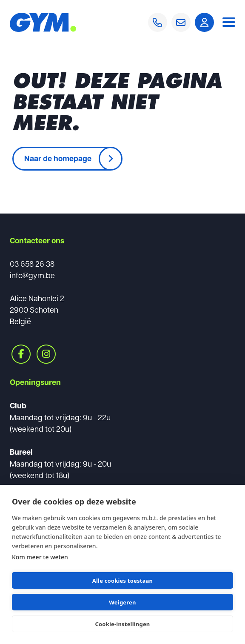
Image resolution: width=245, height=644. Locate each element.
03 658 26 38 (32, 264)
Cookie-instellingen (122, 624)
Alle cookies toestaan (122, 581)
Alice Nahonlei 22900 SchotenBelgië (37, 309)
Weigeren (122, 602)
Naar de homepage (58, 158)
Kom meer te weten (40, 557)
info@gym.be (32, 275)
